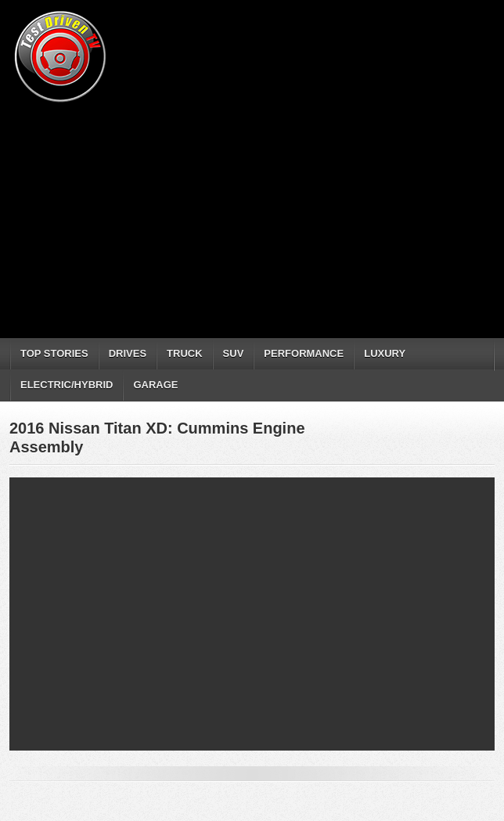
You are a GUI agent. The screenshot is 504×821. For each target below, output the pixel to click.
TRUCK (185, 353)
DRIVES (128, 353)
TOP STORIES (54, 353)
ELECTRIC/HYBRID (67, 385)
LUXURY (385, 353)
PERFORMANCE (304, 353)
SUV (234, 353)
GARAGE (155, 385)
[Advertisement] (257, 215)
